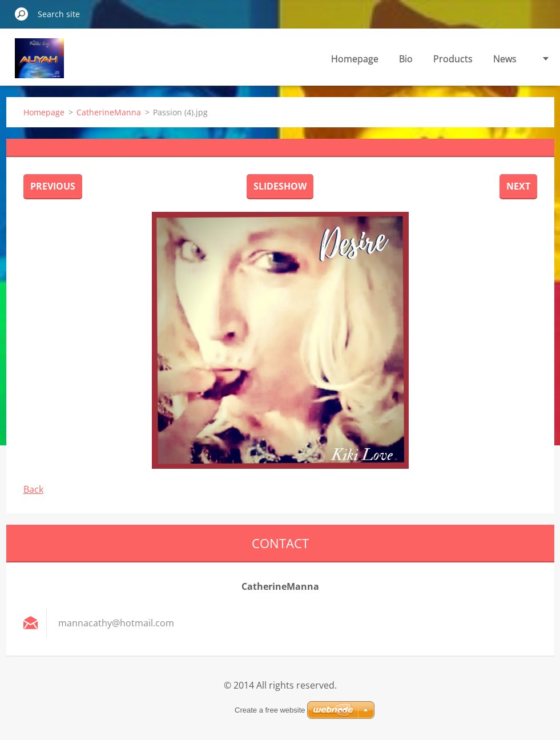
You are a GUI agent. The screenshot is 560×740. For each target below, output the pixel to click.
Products (453, 59)
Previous (53, 186)
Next (518, 186)
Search (22, 14)
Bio (406, 59)
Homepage (355, 59)
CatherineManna (109, 112)
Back (33, 489)
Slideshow (280, 186)
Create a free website (270, 710)
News (505, 59)
